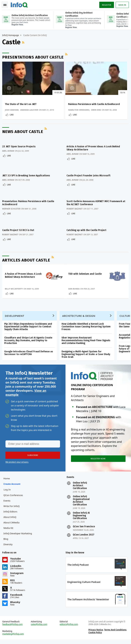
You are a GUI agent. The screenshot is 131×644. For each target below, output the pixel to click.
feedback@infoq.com (14, 628)
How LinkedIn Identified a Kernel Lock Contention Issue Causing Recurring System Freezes (87, 324)
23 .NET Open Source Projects (20, 151)
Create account (13, 485)
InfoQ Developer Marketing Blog (19, 537)
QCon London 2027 (84, 536)
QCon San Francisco (84, 527)
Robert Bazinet (76, 205)
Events (8, 501)
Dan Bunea (75, 283)
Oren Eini (76, 113)
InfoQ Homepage (12, 35)
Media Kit (9, 529)
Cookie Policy (95, 636)
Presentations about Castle (34, 57)
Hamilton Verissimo (59, 113)
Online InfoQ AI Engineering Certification (81, 516)
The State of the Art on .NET (22, 104)
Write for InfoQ (13, 507)
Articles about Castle (27, 251)
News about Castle (24, 138)
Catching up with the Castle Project (88, 223)
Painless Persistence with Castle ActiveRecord (62, 105)
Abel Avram (9, 156)
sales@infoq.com (40, 628)
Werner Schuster (13, 205)
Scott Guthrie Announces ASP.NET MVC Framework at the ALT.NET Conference (96, 200)
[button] (32, 455)
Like (13, 120)
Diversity (9, 545)
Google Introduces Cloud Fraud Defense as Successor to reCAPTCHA (30, 351)
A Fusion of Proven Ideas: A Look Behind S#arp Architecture (21, 268)
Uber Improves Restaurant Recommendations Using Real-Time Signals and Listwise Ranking (87, 338)
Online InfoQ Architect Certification (80, 486)
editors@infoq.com (69, 628)
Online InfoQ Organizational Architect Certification (81, 501)
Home (8, 479)
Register (105, 4)
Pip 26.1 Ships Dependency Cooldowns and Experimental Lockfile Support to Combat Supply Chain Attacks (29, 324)
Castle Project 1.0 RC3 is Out (19, 223)
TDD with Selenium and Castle (86, 265)
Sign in (121, 4)
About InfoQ (11, 518)
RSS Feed (25, 42)
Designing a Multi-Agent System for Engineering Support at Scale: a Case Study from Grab (87, 352)
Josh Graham (13, 113)
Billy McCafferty (15, 283)
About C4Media (13, 523)
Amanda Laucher (30, 113)
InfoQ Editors (12, 512)
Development (16, 313)
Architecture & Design (80, 313)
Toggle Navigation (7, 4)
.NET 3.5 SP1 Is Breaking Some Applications (27, 176)
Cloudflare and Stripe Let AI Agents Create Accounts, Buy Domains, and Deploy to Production (29, 338)
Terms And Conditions (115, 633)
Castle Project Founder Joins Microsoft (90, 176)
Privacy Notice (95, 633)
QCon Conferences (14, 496)
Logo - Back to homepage (20, 4)
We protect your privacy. (17, 462)
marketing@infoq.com (14, 637)
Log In (8, 490)
